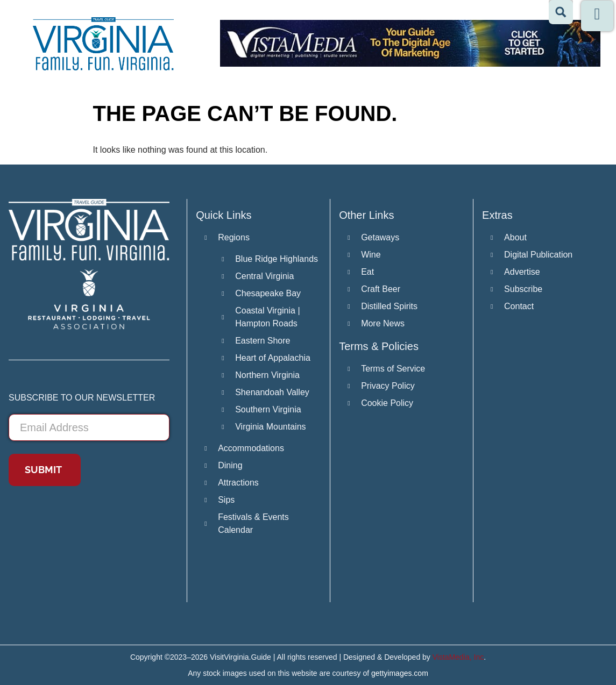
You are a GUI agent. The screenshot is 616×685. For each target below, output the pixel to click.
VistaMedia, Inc (458, 657)
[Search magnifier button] (561, 12)
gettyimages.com (400, 673)
